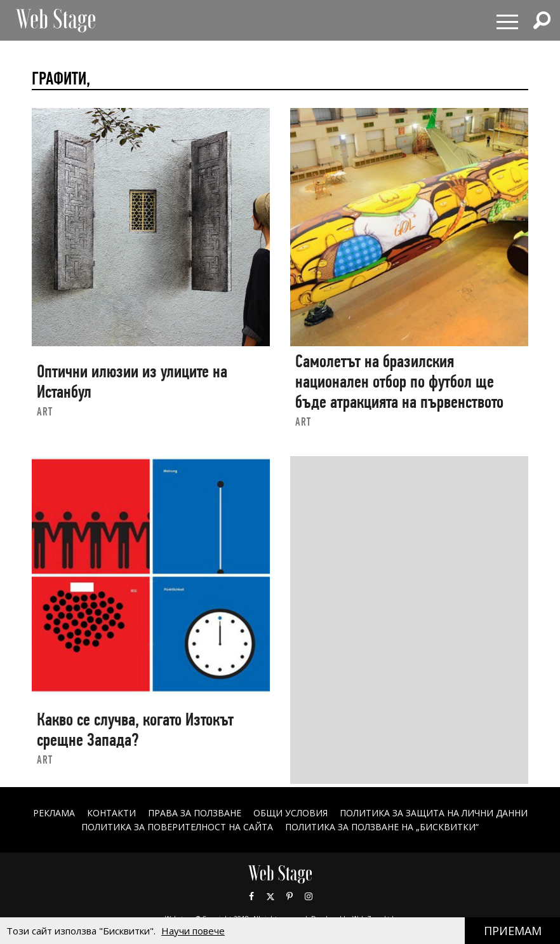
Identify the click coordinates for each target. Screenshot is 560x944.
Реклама (54, 813)
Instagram (309, 896)
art (45, 411)
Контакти (111, 813)
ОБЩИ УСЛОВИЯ (290, 813)
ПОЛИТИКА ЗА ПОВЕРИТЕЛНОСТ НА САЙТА (177, 827)
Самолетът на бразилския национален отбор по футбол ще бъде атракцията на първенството (399, 381)
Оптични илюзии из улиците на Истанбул (132, 381)
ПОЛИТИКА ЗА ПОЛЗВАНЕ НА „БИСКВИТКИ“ (382, 827)
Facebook (251, 896)
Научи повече (193, 931)
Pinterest (290, 896)
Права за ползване (195, 813)
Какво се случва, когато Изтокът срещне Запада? (135, 730)
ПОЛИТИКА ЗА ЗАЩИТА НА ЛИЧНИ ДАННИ (434, 813)
